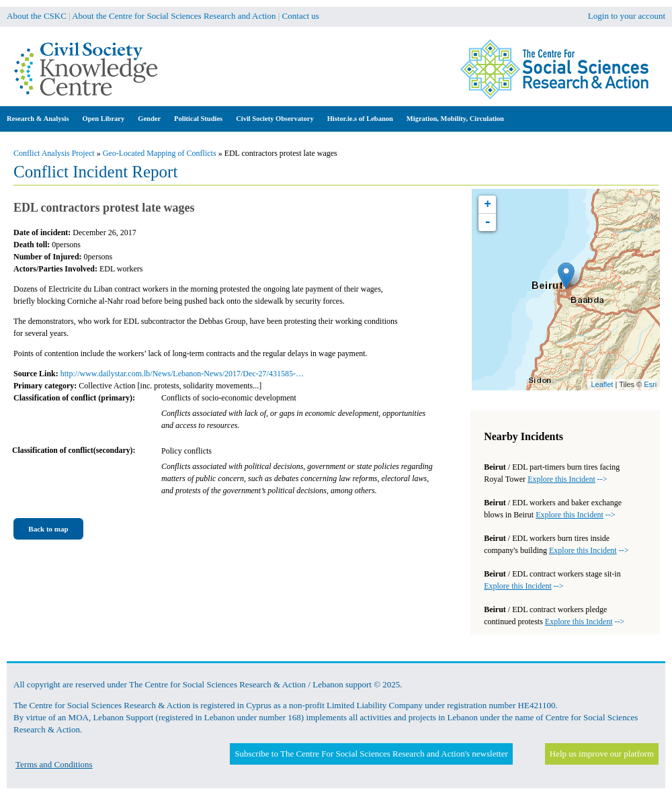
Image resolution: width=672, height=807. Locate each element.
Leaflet (602, 384)
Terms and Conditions (54, 764)
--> (567, 479)
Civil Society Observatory (275, 119)
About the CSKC (37, 16)
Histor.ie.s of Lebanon (360, 119)
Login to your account (627, 16)
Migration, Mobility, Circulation (455, 119)
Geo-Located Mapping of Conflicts (160, 153)
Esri (650, 384)
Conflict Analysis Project (54, 153)
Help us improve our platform (602, 754)
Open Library (104, 119)
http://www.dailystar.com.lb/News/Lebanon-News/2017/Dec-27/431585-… (182, 374)
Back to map (48, 529)
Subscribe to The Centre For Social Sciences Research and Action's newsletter (371, 754)
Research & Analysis (38, 119)
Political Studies (198, 119)
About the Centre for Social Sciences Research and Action (174, 16)
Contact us (301, 16)
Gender (149, 119)
